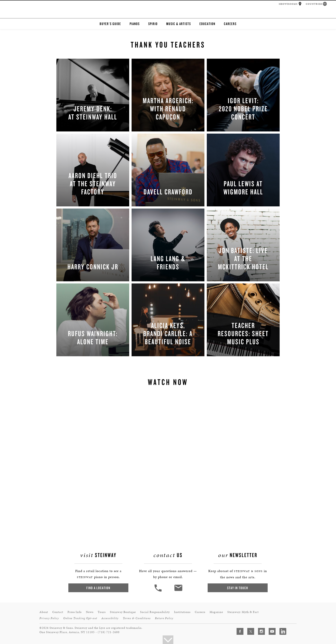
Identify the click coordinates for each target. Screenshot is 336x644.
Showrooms (288, 4)
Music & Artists (179, 24)
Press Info (75, 612)
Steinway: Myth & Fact (243, 612)
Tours (102, 612)
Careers (230, 24)
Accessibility (110, 618)
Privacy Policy (49, 618)
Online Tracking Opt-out (80, 618)
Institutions (182, 612)
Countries (314, 4)
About (44, 612)
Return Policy (164, 618)
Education (207, 24)
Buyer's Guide (110, 24)
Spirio (153, 24)
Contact (58, 612)
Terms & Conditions (137, 618)
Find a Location (98, 588)
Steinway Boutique (123, 612)
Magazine (216, 612)
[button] (300, 4)
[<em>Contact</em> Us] (178, 591)
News (90, 612)
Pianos (135, 24)
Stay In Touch (238, 588)
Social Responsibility (155, 612)
